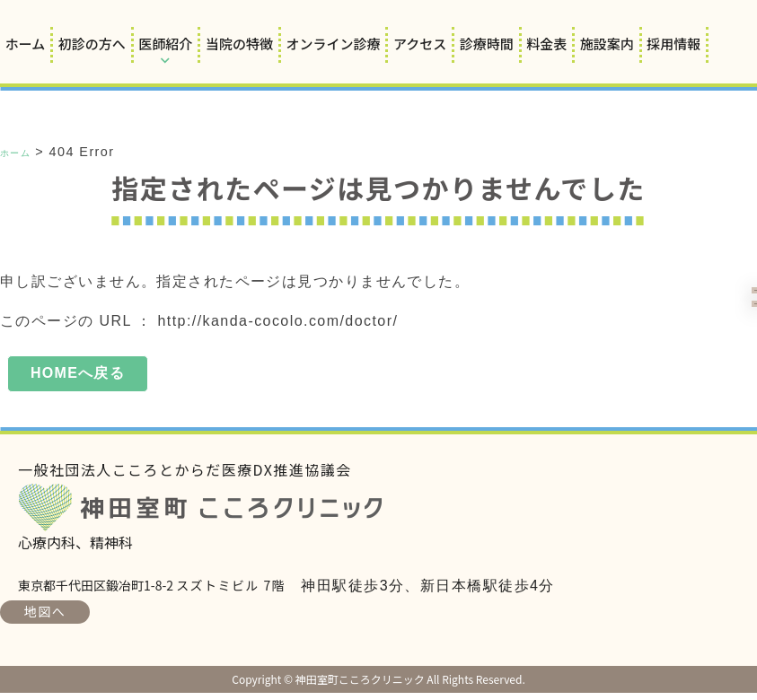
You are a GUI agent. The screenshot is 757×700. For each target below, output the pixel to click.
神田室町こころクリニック (214, 515)
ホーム (26, 44)
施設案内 (607, 44)
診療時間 (487, 44)
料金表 (546, 44)
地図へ (45, 618)
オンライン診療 (333, 44)
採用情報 (673, 44)
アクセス (420, 44)
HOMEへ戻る (78, 376)
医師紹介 (165, 44)
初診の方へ (92, 44)
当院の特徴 (239, 44)
